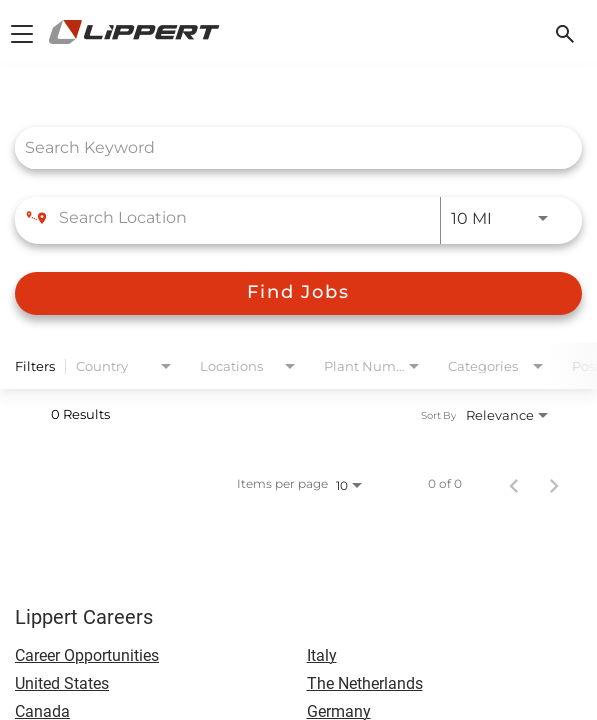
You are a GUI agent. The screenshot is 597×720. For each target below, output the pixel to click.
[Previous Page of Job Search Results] (514, 484)
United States (62, 683)
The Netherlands (365, 683)
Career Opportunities (87, 655)
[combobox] (288, 147)
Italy (322, 655)
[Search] (298, 293)
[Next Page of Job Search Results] (554, 484)
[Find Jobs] (298, 293)
